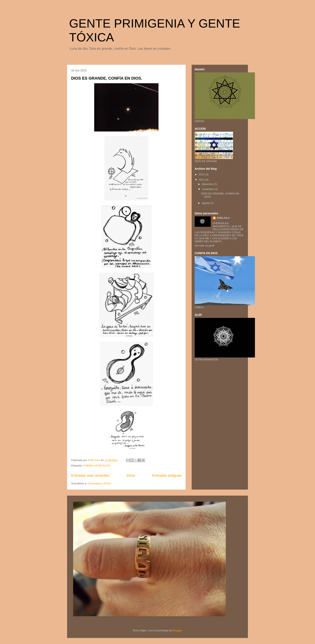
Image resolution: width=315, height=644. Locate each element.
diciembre (208, 184)
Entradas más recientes (90, 476)
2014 (202, 174)
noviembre (208, 189)
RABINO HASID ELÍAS (97, 466)
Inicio (131, 476)
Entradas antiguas (167, 476)
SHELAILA (223, 218)
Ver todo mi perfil (205, 246)
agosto (206, 203)
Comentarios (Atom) (99, 483)
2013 (202, 180)
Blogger (177, 630)
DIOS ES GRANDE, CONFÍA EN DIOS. (107, 78)
